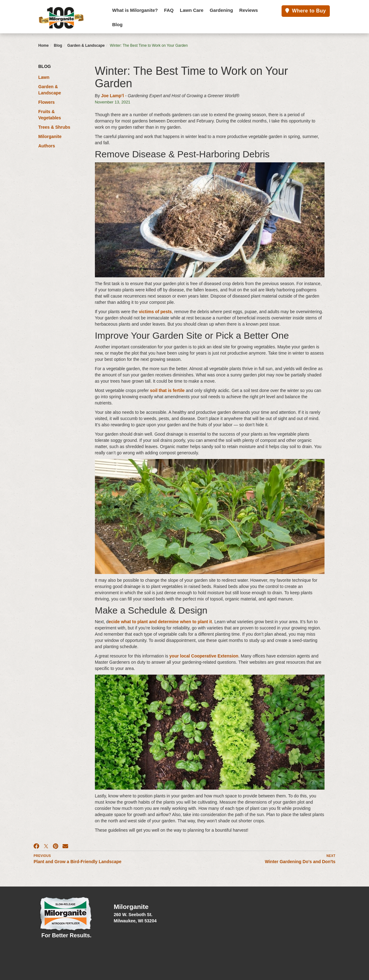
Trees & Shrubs (54, 127)
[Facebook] (36, 846)
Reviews (249, 10)
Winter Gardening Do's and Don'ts (300, 862)
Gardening (221, 10)
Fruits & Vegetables (50, 115)
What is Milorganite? (135, 10)
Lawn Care (192, 10)
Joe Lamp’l (112, 96)
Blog (117, 24)
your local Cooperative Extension (204, 656)
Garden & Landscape (86, 45)
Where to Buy (306, 11)
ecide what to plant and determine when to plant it (160, 622)
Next (331, 856)
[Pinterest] (56, 846)
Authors (47, 146)
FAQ (169, 10)
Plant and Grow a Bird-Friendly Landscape (77, 862)
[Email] (65, 846)
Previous (42, 856)
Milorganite (50, 136)
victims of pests (155, 312)
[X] (46, 846)
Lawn (44, 77)
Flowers (47, 102)
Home (43, 45)
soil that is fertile (167, 390)
